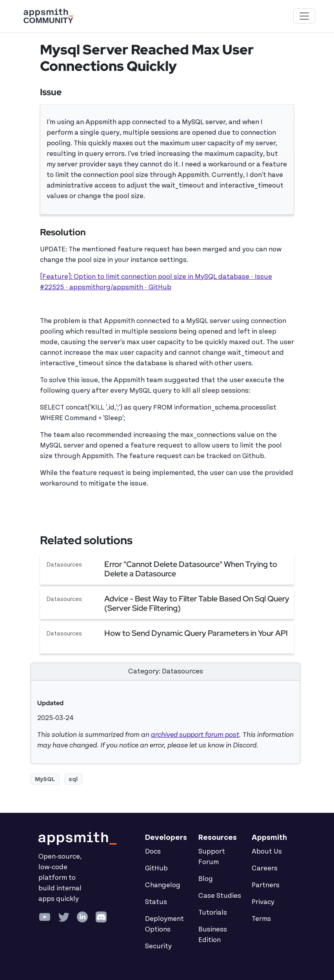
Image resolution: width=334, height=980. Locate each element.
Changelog (163, 885)
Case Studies (220, 896)
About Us (267, 852)
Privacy (263, 902)
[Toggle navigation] (304, 16)
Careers (265, 868)
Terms (261, 919)
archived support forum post (195, 735)
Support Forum (212, 857)
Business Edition (213, 935)
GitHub (156, 868)
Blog (206, 879)
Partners (266, 885)
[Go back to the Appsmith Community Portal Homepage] (48, 16)
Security (158, 946)
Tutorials (213, 913)
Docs (153, 852)
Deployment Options (164, 924)
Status (156, 902)
